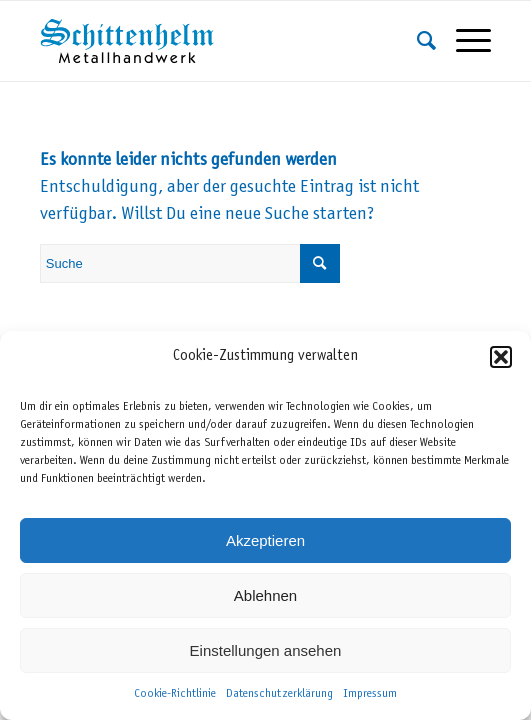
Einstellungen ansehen (266, 650)
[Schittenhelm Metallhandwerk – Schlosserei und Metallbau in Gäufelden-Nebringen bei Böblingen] (220, 41)
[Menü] (463, 41)
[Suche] (416, 41)
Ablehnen (265, 595)
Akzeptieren (265, 540)
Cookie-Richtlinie (175, 694)
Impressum (370, 694)
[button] (501, 357)
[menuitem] (416, 41)
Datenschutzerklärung (279, 694)
